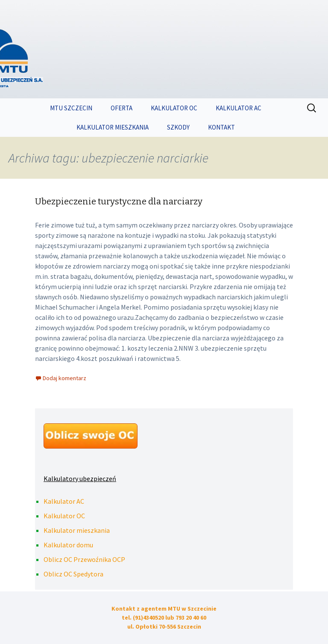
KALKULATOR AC (239, 108)
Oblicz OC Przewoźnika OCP (84, 559)
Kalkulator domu (68, 545)
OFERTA (122, 108)
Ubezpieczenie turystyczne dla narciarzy (119, 201)
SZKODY (178, 127)
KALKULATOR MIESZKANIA (113, 127)
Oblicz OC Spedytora (73, 574)
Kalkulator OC (64, 516)
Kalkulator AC (64, 501)
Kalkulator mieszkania (77, 530)
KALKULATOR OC (174, 108)
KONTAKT (221, 127)
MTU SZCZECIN (71, 108)
